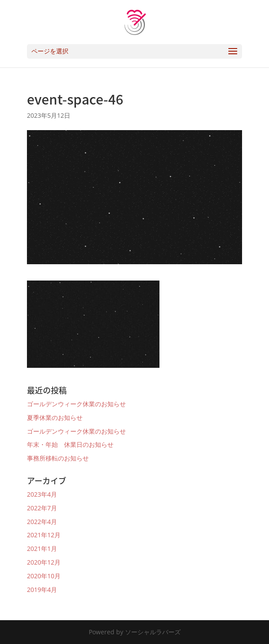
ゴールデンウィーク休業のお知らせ (76, 404)
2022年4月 (42, 522)
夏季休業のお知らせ (55, 417)
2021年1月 (42, 549)
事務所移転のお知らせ (58, 458)
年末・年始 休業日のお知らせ (70, 444)
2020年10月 (44, 576)
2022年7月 (42, 508)
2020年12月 (44, 562)
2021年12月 (44, 535)
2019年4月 (42, 590)
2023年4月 (42, 494)
